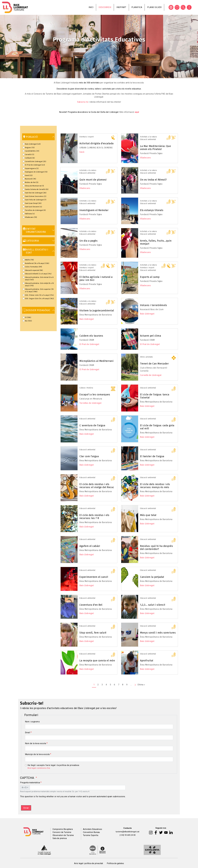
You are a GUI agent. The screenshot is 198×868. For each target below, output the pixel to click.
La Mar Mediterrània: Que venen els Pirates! (155, 148)
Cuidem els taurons (91, 336)
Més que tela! (148, 515)
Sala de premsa (60, 838)
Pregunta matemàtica (30, 783)
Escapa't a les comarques (95, 394)
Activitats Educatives (92, 829)
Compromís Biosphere (63, 829)
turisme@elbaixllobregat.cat (127, 832)
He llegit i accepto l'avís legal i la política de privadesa (53, 765)
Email (28, 733)
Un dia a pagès (88, 241)
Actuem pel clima (151, 336)
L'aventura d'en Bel (91, 605)
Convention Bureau (91, 832)
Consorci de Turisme (62, 832)
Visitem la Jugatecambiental (97, 310)
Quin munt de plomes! (93, 180)
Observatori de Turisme (63, 835)
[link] (38, 137)
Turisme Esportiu (91, 835)
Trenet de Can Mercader (154, 364)
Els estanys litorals (152, 210)
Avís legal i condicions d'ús (39, 768)
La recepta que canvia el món (97, 661)
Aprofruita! (147, 661)
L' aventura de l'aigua (92, 425)
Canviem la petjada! (152, 577)
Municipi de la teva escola (37, 754)
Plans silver (154, 7)
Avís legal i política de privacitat (89, 863)
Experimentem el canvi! (94, 577)
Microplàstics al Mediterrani (96, 361)
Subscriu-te (83, 102)
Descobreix (105, 7)
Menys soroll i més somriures (158, 633)
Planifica (137, 7)
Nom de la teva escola (36, 743)
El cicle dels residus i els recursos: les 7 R (94, 517)
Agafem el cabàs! (90, 546)
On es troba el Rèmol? (153, 180)
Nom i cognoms (32, 722)
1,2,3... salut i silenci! (153, 605)
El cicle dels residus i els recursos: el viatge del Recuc (97, 486)
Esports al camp (150, 277)
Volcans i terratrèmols (153, 305)
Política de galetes (115, 863)
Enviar (26, 808)
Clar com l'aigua (89, 456)
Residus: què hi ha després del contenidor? (156, 548)
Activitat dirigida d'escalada (97, 143)
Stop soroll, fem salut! (93, 633)
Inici (91, 7)
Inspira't (121, 7)
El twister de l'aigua (152, 456)
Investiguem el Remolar (94, 210)
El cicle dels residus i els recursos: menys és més (155, 486)
